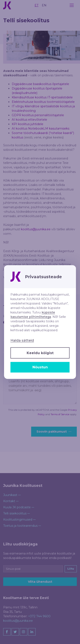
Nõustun (40, 367)
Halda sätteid (22, 340)
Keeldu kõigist (40, 353)
